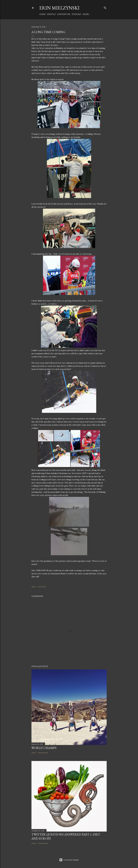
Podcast (77, 14)
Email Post (42, 587)
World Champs (44, 748)
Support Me (64, 14)
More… (86, 14)
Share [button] (34, 587)
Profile (51, 14)
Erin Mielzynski (59, 8)
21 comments (43, 843)
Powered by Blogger (69, 860)
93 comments (43, 753)
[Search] (105, 7)
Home (42, 14)
